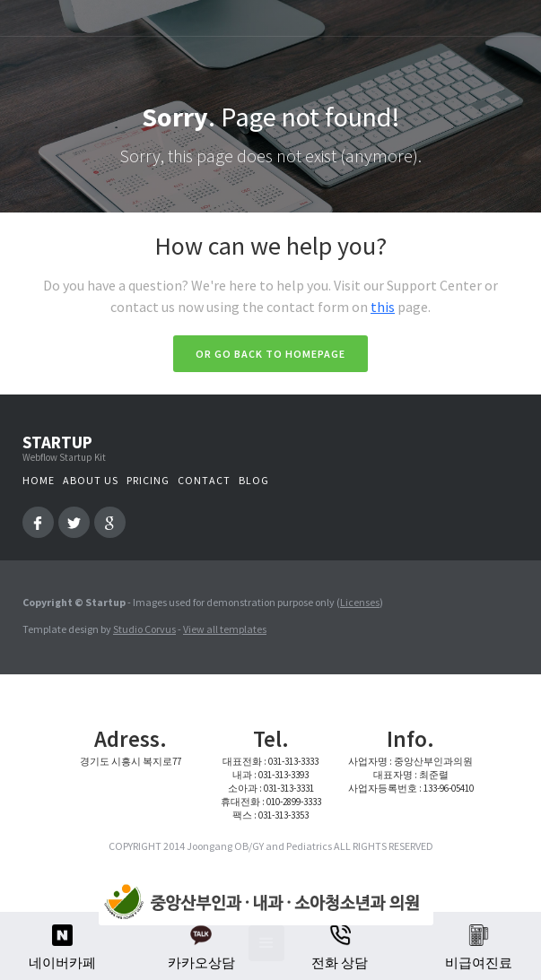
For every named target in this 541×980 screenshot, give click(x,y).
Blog (254, 480)
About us (91, 480)
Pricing (148, 480)
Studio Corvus (144, 629)
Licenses (360, 602)
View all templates (225, 629)
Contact (204, 480)
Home (39, 480)
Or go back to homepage (270, 354)
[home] (262, 903)
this (383, 307)
